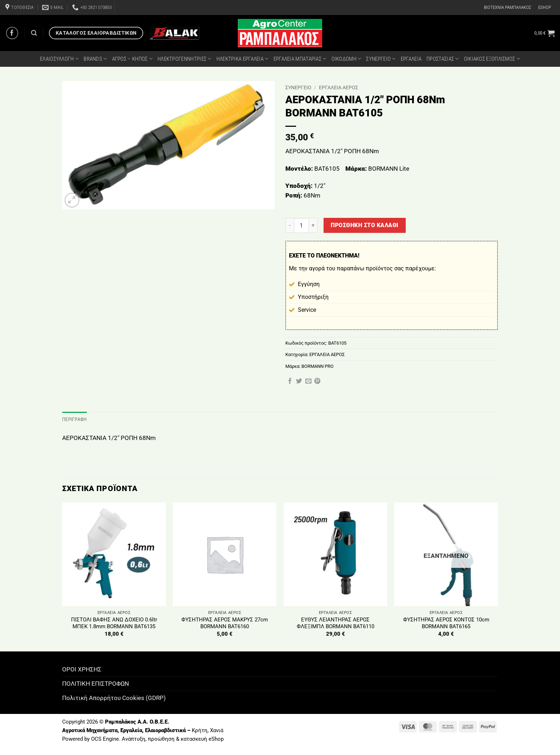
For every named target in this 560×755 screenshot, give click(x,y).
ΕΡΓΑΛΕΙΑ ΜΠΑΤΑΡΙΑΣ (300, 59)
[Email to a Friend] (308, 381)
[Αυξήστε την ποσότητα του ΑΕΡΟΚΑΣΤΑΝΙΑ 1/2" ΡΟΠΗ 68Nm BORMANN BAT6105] (313, 225)
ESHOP (545, 7)
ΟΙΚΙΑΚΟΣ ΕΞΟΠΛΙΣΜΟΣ (492, 59)
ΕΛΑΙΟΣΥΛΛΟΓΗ (59, 59)
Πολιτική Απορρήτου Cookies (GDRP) (114, 697)
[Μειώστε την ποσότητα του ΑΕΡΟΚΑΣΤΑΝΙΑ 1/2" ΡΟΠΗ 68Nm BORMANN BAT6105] (290, 225)
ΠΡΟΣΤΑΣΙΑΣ (443, 59)
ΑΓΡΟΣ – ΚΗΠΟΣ (132, 59)
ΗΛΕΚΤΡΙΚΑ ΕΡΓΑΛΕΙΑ (242, 59)
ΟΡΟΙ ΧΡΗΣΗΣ (82, 669)
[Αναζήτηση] (34, 33)
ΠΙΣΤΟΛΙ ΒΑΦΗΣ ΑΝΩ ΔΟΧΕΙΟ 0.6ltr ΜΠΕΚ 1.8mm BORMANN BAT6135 (114, 622)
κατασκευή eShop (202, 738)
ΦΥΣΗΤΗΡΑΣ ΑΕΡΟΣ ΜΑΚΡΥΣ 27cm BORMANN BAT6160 (225, 622)
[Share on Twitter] (299, 381)
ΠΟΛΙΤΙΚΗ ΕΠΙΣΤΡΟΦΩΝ (96, 683)
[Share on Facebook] (290, 381)
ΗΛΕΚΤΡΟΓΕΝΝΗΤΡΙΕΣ (184, 59)
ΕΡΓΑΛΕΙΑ (411, 59)
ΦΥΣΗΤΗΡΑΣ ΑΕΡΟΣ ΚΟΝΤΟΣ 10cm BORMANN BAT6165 (446, 622)
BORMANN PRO (317, 366)
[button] (544, 33)
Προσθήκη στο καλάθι (364, 225)
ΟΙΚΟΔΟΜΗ (346, 59)
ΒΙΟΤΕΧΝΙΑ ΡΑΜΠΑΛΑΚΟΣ (507, 7)
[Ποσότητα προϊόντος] (301, 225)
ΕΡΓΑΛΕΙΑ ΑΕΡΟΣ (339, 87)
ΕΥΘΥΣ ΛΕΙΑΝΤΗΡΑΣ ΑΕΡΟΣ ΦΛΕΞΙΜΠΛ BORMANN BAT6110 (336, 622)
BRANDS (95, 59)
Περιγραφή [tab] (73, 419)
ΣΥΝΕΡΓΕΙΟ (381, 59)
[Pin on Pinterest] (317, 381)
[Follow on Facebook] (12, 33)
